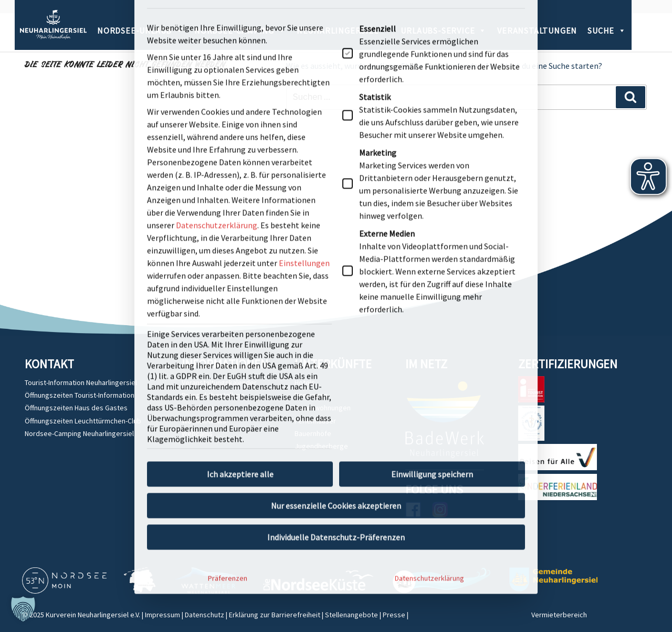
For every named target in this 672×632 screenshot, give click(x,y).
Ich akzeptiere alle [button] (240, 234)
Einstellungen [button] (304, 23)
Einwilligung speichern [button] (432, 234)
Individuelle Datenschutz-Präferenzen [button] (336, 297)
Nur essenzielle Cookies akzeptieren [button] (336, 265)
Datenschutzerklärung (429, 338)
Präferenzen (228, 338)
